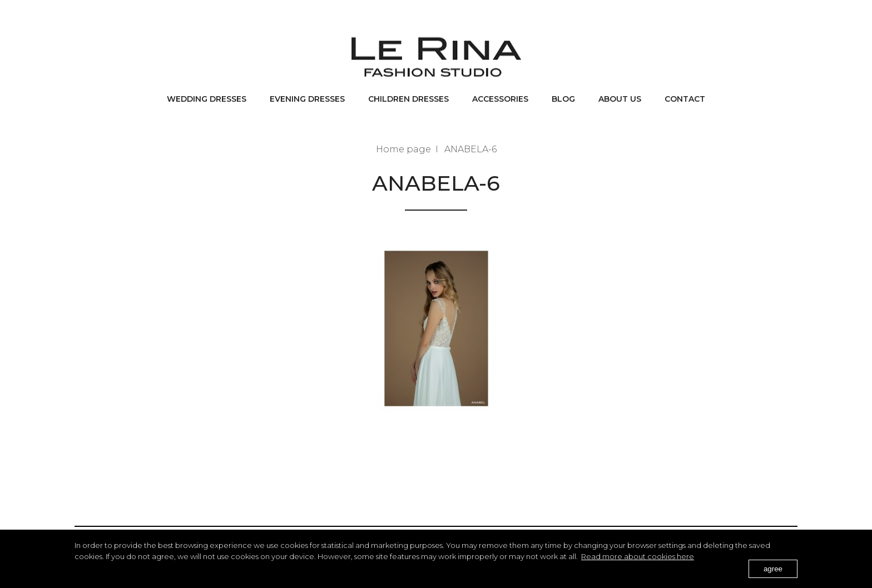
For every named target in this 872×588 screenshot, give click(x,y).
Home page (403, 149)
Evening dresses (307, 99)
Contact (685, 99)
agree (773, 569)
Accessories (500, 99)
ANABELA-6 (470, 149)
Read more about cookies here (638, 556)
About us (620, 99)
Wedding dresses (207, 99)
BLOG (563, 99)
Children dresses (408, 99)
